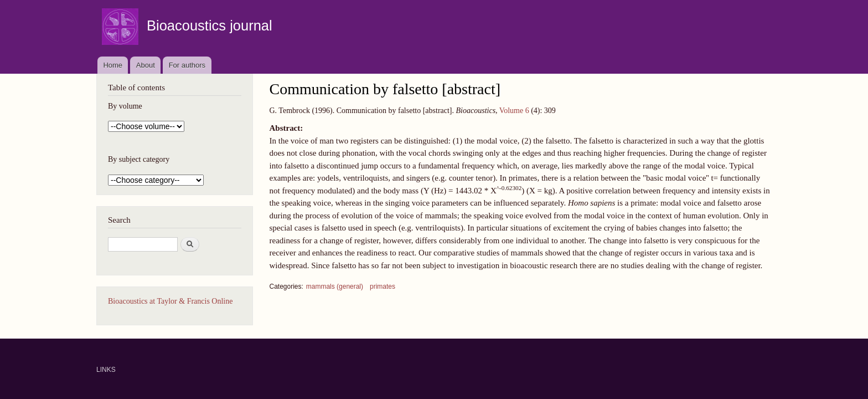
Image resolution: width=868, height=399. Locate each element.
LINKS (106, 370)
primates (383, 287)
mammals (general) (335, 287)
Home (113, 65)
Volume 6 (514, 111)
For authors (187, 65)
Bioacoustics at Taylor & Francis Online (170, 301)
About (146, 65)
